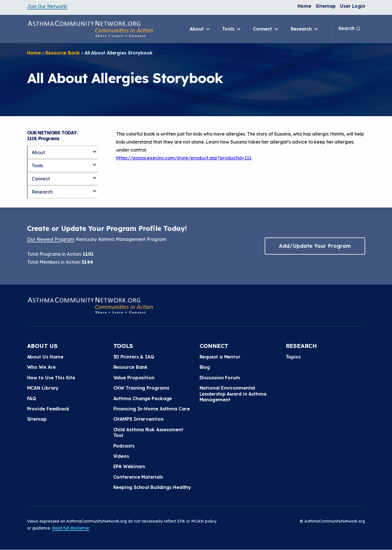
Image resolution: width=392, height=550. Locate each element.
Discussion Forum (220, 378)
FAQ (32, 398)
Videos (121, 456)
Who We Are (41, 367)
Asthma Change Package (143, 398)
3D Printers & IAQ (134, 357)
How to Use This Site (51, 378)
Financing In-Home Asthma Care (152, 409)
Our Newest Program (51, 239)
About (200, 29)
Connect (266, 29)
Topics (293, 357)
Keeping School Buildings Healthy (152, 487)
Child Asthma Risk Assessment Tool (148, 432)
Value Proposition (134, 378)
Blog (205, 367)
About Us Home (45, 357)
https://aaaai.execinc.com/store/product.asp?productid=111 (184, 158)
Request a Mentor (220, 357)
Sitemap (326, 6)
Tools (232, 29)
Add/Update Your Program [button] (315, 246)
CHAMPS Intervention (138, 419)
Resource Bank (63, 53)
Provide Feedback (48, 409)
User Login (352, 6)
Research (305, 29)
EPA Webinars (129, 466)
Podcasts (124, 446)
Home (304, 6)
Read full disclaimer (71, 528)
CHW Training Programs (141, 388)
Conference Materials (138, 477)
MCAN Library (43, 388)
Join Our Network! (47, 6)
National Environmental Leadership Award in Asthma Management (233, 394)
